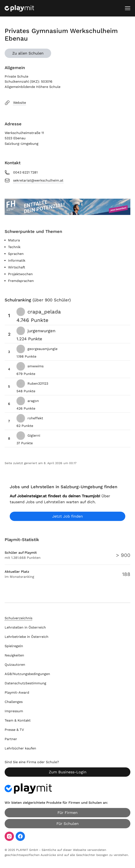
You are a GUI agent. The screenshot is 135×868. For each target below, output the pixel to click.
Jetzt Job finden (67, 516)
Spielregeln (14, 646)
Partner (11, 739)
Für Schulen (67, 824)
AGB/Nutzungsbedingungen (27, 674)
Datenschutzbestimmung (25, 683)
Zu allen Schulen (28, 53)
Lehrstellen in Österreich (25, 627)
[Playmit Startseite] (19, 8)
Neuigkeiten (14, 655)
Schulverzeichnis (18, 618)
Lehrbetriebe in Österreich (27, 637)
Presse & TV (14, 730)
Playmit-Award (17, 692)
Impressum (14, 711)
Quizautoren (15, 665)
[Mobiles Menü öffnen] (128, 8)
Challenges (14, 702)
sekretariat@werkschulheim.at (34, 180)
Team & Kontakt (18, 720)
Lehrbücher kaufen (20, 748)
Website (15, 103)
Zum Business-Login (68, 772)
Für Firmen (67, 813)
